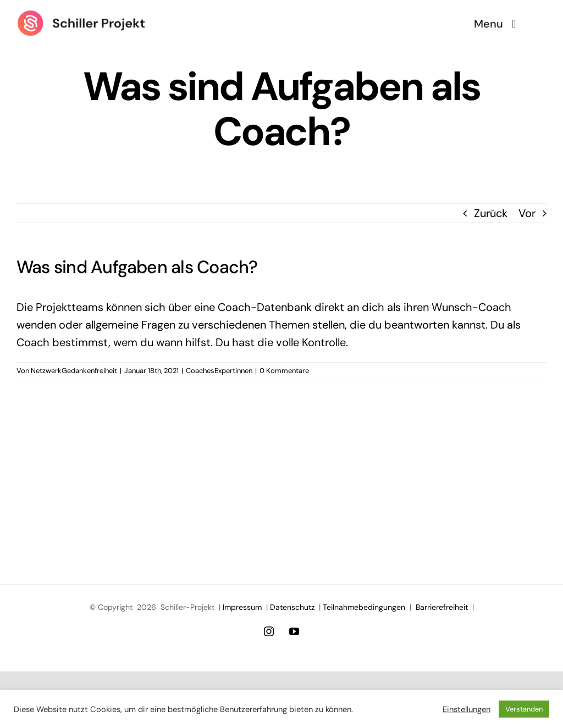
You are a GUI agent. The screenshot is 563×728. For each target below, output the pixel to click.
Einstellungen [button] (467, 709)
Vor (527, 213)
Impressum (242, 607)
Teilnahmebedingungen (364, 607)
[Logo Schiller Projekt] (81, 15)
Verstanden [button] (524, 709)
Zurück (491, 213)
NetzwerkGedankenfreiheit (74, 371)
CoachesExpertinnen (219, 371)
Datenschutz (292, 607)
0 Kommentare (284, 371)
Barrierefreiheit (442, 607)
